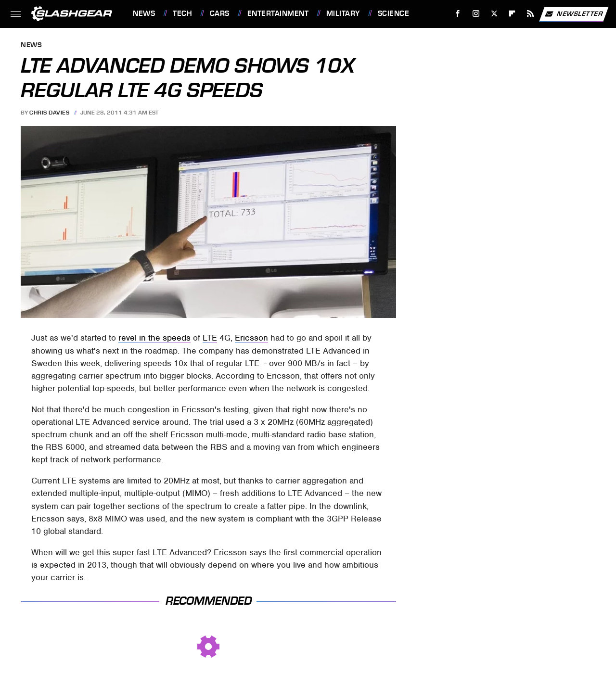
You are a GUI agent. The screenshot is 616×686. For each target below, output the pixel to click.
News (144, 13)
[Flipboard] (512, 14)
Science (394, 13)
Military (343, 13)
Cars (220, 13)
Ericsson (251, 338)
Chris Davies (49, 113)
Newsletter (574, 14)
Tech (182, 13)
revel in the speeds (154, 338)
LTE (210, 338)
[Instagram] (476, 14)
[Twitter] (494, 14)
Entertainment (278, 13)
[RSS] (531, 14)
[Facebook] (458, 14)
